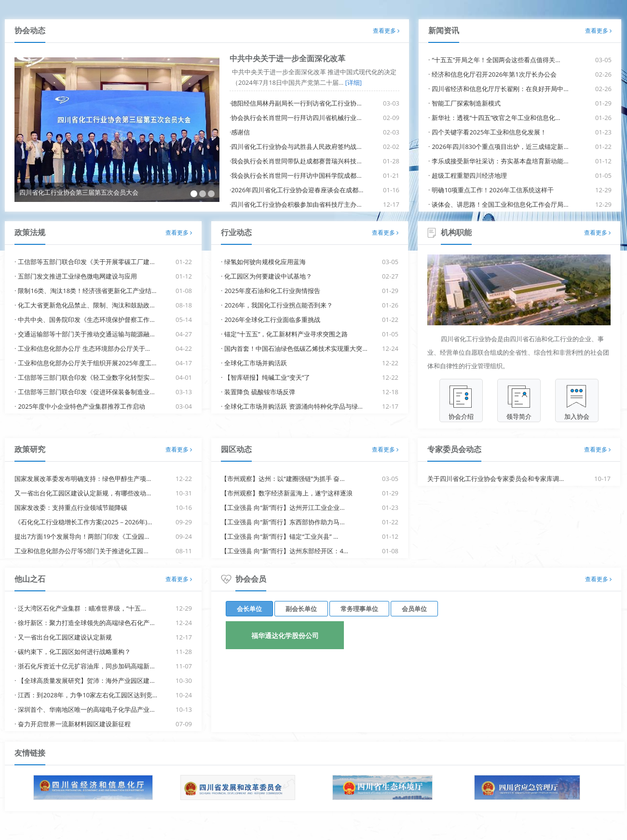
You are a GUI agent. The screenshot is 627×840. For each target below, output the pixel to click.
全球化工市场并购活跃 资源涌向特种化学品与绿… (293, 406)
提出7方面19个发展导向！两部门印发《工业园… (82, 536)
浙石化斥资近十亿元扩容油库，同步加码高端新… (86, 666)
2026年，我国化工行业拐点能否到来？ (279, 305)
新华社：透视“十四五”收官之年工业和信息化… (496, 118)
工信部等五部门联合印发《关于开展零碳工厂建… (86, 262)
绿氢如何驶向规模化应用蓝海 (265, 262)
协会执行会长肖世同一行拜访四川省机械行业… (296, 118)
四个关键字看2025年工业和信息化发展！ (489, 132)
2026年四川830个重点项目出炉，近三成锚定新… (500, 147)
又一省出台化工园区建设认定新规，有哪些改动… (83, 493)
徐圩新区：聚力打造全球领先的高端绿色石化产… (86, 623)
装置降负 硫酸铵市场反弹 (259, 392)
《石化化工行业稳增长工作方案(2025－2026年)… (83, 522)
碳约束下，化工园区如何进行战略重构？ (74, 652)
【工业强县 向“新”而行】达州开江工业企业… (283, 507)
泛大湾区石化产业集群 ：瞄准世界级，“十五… (82, 608)
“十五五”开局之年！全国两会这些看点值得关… (496, 60)
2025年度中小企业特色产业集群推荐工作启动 (82, 406)
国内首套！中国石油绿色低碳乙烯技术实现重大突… (296, 348)
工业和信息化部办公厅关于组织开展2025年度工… (87, 363)
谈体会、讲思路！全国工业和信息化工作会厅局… (500, 204)
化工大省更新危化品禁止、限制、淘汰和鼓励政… (86, 305)
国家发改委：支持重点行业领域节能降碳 (71, 507)
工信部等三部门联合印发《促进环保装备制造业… (86, 392)
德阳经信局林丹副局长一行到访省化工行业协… (296, 103)
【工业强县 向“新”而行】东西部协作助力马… (283, 522)
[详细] (353, 82)
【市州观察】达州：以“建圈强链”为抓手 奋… (283, 479)
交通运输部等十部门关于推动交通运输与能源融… (86, 334)
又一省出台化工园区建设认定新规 (65, 637)
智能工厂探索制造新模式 (466, 103)
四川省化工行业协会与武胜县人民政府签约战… (296, 147)
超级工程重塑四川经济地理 (469, 175)
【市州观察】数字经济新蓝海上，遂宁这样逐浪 (287, 493)
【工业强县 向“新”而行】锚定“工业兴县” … (279, 536)
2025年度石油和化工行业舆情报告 (272, 291)
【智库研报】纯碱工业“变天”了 (267, 377)
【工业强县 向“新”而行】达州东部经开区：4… (285, 551)
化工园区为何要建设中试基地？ (268, 276)
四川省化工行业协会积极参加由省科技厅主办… (296, 204)
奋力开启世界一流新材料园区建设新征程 (74, 724)
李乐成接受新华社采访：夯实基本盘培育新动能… (500, 161)
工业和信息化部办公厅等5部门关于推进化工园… (82, 551)
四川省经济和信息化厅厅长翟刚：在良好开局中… (500, 89)
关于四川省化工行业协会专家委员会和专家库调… (496, 479)
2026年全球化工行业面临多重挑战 (272, 320)
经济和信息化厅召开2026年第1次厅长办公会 (494, 74)
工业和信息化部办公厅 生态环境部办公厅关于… (84, 348)
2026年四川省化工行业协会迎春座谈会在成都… (297, 190)
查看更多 (386, 31)
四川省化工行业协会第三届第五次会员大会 (79, 192)
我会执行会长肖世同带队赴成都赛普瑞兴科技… (296, 161)
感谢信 (240, 132)
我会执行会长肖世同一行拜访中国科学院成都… (296, 175)
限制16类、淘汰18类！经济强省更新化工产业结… (87, 291)
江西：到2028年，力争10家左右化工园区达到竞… (88, 695)
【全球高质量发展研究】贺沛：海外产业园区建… (86, 680)
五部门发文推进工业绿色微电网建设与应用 (77, 276)
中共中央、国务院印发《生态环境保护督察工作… (86, 320)
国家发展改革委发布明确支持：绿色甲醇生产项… (83, 479)
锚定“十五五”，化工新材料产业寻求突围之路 (286, 334)
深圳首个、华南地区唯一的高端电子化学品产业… (86, 709)
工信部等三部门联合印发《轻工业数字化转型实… (86, 377)
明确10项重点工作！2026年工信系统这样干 (493, 190)
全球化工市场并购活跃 (256, 363)
